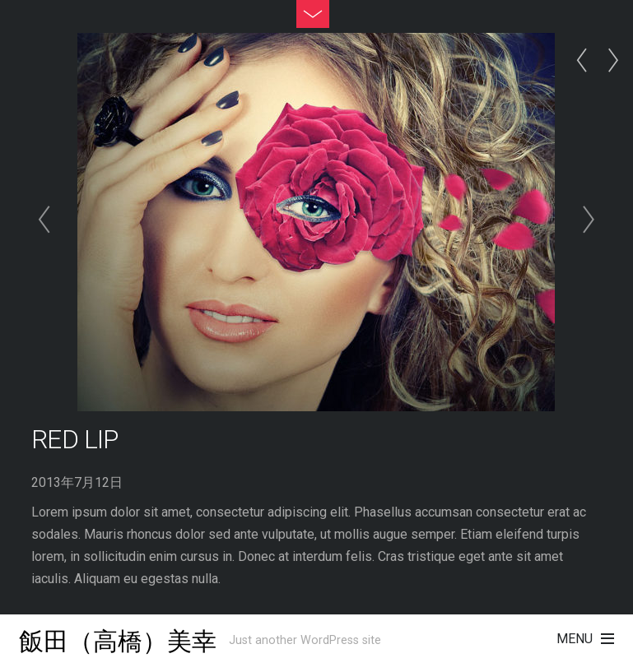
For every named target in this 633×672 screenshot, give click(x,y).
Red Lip (74, 439)
